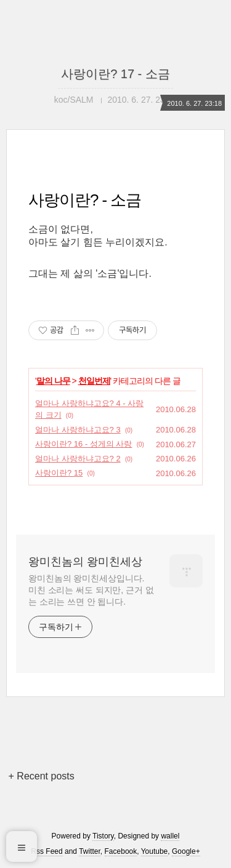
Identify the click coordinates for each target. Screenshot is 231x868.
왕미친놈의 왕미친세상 (85, 562)
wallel (170, 836)
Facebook (121, 851)
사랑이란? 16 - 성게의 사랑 (83, 444)
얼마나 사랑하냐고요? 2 (78, 459)
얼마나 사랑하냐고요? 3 (78, 430)
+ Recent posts (42, 776)
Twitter (90, 851)
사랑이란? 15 (59, 473)
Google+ (186, 851)
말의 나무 (53, 381)
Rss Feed (47, 851)
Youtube (155, 851)
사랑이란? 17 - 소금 (115, 74)
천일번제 (94, 381)
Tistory (103, 836)
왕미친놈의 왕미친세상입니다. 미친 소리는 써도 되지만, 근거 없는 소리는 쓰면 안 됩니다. (91, 590)
